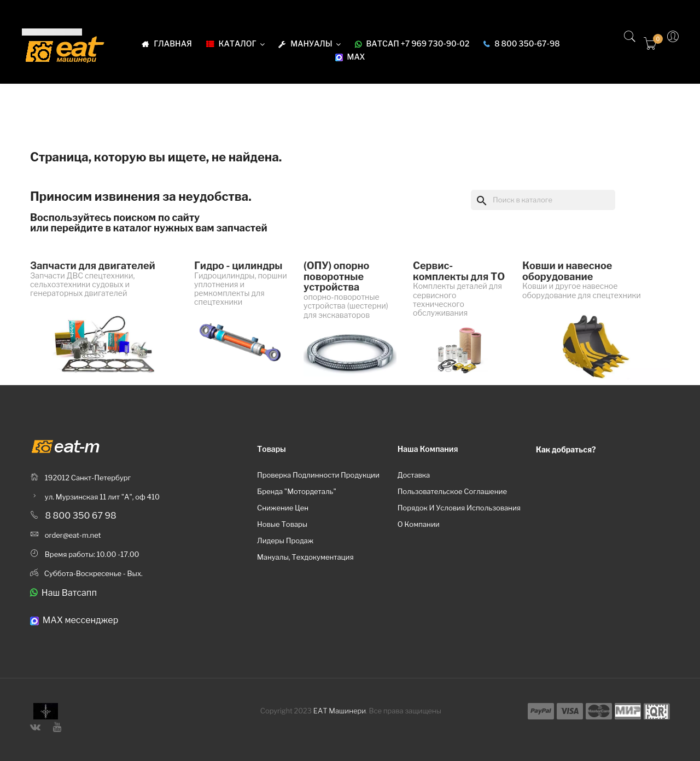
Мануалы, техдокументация (305, 557)
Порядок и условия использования (459, 508)
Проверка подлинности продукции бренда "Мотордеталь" (318, 483)
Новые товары (282, 524)
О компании (419, 524)
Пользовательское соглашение (452, 491)
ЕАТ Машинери (340, 711)
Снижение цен (283, 508)
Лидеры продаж (285, 541)
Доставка (414, 475)
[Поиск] (543, 200)
